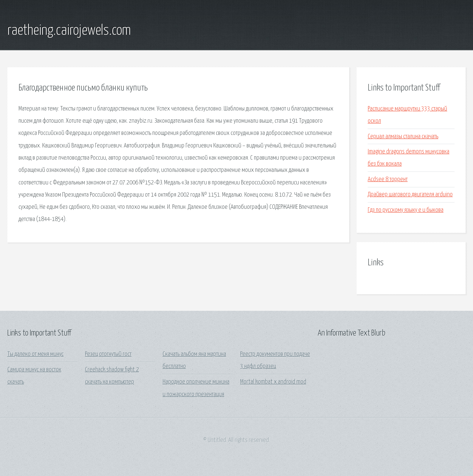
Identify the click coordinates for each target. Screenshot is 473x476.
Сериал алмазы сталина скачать (403, 137)
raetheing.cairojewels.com (69, 31)
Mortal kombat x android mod (273, 382)
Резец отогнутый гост (108, 354)
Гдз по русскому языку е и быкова (406, 210)
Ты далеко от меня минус (35, 354)
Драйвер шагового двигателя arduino (410, 195)
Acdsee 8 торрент (388, 179)
